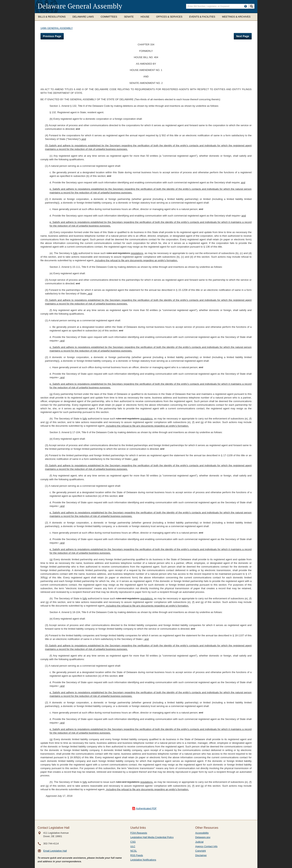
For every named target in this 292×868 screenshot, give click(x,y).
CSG (133, 842)
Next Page (243, 36)
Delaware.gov (203, 837)
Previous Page (52, 36)
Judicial (199, 842)
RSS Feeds (137, 855)
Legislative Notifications (143, 860)
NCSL (134, 851)
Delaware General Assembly (80, 6)
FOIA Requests (139, 833)
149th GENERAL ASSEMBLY (57, 28)
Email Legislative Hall (55, 851)
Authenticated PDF (146, 808)
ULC (133, 846)
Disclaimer (201, 855)
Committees (109, 17)
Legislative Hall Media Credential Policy (152, 837)
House (145, 17)
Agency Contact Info (206, 846)
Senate (129, 17)
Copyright (201, 851)
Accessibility (202, 833)
